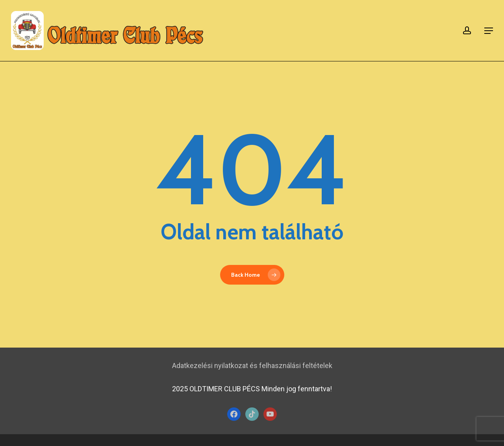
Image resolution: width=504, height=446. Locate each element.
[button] (489, 31)
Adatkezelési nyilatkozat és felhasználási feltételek (252, 365)
